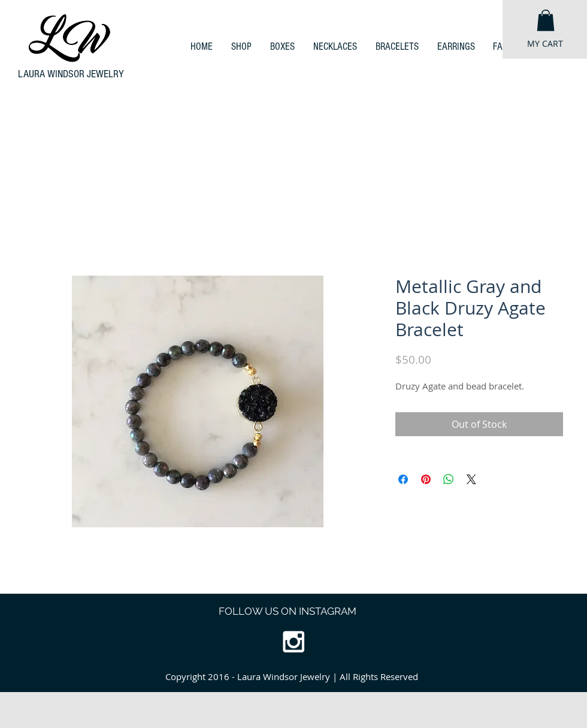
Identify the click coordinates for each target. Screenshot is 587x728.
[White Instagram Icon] (293, 642)
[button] (546, 20)
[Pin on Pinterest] (426, 479)
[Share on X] (471, 479)
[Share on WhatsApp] (449, 479)
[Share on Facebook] (403, 479)
